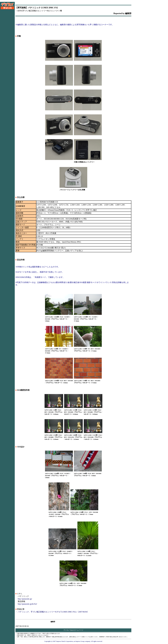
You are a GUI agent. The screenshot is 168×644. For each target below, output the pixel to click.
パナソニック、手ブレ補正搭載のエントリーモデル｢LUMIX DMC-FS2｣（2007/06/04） (53, 612)
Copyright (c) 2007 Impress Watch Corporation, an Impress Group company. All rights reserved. (73, 641)
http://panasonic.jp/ (25, 599)
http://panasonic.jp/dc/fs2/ (27, 604)
